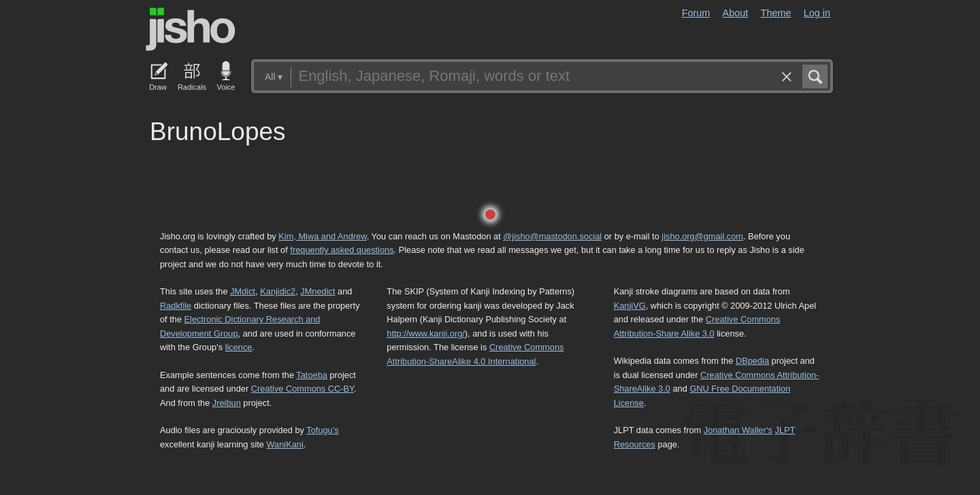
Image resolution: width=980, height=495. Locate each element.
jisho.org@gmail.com (702, 236)
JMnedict (317, 291)
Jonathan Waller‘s (738, 430)
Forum (696, 13)
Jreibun (227, 403)
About (736, 13)
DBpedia (752, 361)
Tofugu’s (322, 430)
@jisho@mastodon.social (552, 236)
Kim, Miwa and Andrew (322, 236)
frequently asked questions (342, 250)
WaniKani (285, 444)
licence (239, 347)
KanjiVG (630, 306)
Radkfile (176, 306)
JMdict (243, 291)
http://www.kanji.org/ (426, 334)
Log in (817, 13)
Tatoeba (312, 375)
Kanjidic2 (278, 291)
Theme (776, 13)
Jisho (191, 29)
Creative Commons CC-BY (303, 389)
